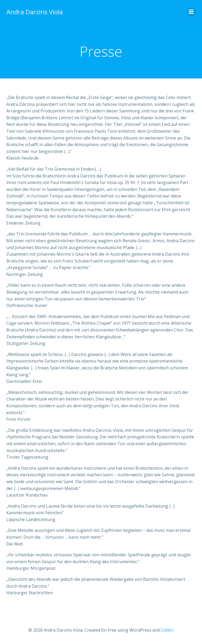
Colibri (167, 630)
